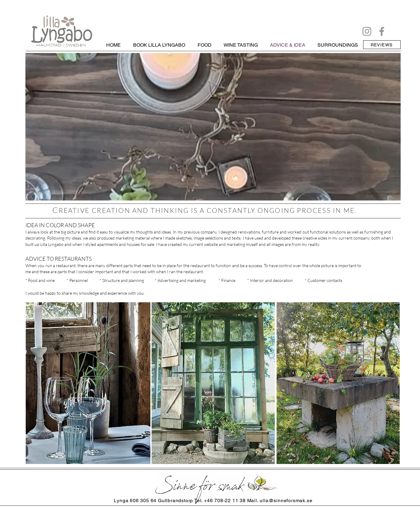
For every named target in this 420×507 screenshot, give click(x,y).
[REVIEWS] (382, 45)
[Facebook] (382, 31)
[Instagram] (367, 31)
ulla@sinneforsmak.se (286, 500)
